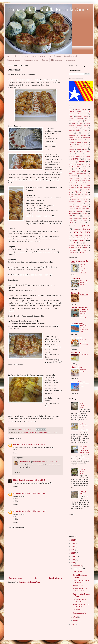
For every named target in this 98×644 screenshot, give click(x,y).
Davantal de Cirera (78, 382)
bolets (85, 128)
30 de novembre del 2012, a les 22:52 (33, 444)
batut (81, 123)
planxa (71, 220)
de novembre (78, 569)
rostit (70, 238)
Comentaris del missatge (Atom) (29, 582)
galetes (74, 176)
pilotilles (85, 218)
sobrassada (72, 243)
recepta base (78, 235)
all (84, 112)
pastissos (81, 211)
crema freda (72, 151)
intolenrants (87, 183)
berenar (85, 126)
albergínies (72, 111)
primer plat (86, 229)
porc (72, 226)
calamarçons (72, 135)
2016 (73, 550)
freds (85, 171)
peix (70, 216)
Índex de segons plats (39, 56)
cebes (88, 140)
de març (76, 620)
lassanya (79, 188)
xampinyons (72, 252)
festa (70, 169)
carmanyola (87, 137)
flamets (88, 169)
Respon (16, 453)
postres (86, 225)
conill (71, 147)
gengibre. (85, 178)
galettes (85, 176)
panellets (71, 206)
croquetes (79, 154)
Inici (8, 56)
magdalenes (72, 197)
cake (78, 133)
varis (86, 247)
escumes (71, 164)
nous (77, 204)
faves (86, 167)
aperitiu (27, 432)
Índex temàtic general (31, 60)
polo (78, 223)
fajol (72, 166)
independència (76, 183)
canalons (71, 137)
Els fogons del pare (78, 323)
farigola (79, 167)
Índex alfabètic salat (14, 60)
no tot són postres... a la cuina (79, 262)
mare (88, 197)
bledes (78, 128)
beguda (79, 126)
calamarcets (84, 133)
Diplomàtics (77, 610)
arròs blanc (75, 121)
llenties (83, 190)
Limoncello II (84, 354)
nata (86, 202)
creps (73, 154)
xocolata (82, 252)
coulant (79, 149)
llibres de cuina (81, 192)
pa (87, 204)
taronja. (86, 245)
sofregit (80, 243)
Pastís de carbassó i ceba (83, 471)
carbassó (78, 137)
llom (79, 195)
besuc (70, 128)
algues (80, 112)
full (89, 174)
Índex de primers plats (21, 56)
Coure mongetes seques (83, 405)
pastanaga (71, 209)
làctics (73, 188)
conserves (77, 147)
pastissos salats (53, 432)
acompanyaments (81, 109)
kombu (88, 185)
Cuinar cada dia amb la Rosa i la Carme (48, 9)
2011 (73, 624)
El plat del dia (76, 353)
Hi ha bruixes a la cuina (79, 308)
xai (85, 250)
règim (86, 235)
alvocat (85, 114)
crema (85, 149)
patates (85, 213)
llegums (76, 190)
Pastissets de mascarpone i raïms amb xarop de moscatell (84, 314)
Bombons (71, 130)
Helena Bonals (18, 480)
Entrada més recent (15, 578)
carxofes (81, 140)
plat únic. (78, 220)
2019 (73, 543)
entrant (73, 162)
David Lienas (80, 156)
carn (72, 140)
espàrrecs (87, 164)
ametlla (86, 116)
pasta (84, 206)
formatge (73, 171)
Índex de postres (55, 56)
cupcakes (87, 154)
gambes (71, 178)
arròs (88, 118)
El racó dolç (75, 293)
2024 (73, 540)
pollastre (71, 223)
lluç (86, 195)
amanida (71, 116)
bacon (74, 123)
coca (79, 144)
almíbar (78, 114)
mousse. (79, 202)
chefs (73, 142)
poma (83, 223)
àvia (82, 121)
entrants (36, 432)
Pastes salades (78, 572)
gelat (78, 178)
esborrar (16, 444)
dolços (75, 159)
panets (78, 206)
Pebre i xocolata (77, 338)
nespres (71, 204)
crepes (88, 151)
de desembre (78, 566)
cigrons (79, 142)
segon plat (86, 238)
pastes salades (43, 432)
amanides (79, 116)
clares (86, 142)
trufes (79, 247)
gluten (71, 181)
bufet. (86, 130)
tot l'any (72, 247)
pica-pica (85, 216)
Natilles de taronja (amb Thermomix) (84, 342)
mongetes (71, 202)
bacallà (88, 121)
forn (79, 171)
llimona (71, 195)
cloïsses (71, 144)
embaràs (87, 159)
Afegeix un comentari (17, 527)
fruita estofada (81, 174)
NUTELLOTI (84, 295)
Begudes (45, 60)
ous (82, 204)
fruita (71, 173)
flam (82, 169)
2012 (73, 563)
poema (86, 220)
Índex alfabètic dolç (71, 56)
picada (71, 218)
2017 (73, 547)
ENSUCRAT (76, 278)
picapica (78, 218)
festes (76, 169)
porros (78, 226)
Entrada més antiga (56, 578)
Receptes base (70, 60)
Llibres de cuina (57, 60)
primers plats (82, 232)
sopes (73, 245)
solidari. (87, 243)
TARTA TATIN (78, 585)
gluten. (77, 181)
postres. (76, 229)
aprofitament (80, 119)
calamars (83, 135)
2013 (73, 560)
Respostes (19, 458)
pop (89, 223)
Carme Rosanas (22, 429)
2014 (73, 556)
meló (85, 199)
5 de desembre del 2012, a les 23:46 (45, 462)
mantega (81, 197)
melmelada (76, 199)
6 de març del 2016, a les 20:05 (35, 480)
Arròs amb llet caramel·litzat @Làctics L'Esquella (84, 269)
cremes (81, 151)
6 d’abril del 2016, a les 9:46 (36, 493)
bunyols (71, 133)
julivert (81, 185)
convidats (85, 147)
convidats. (72, 149)
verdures (72, 250)
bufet (31, 432)
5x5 (70, 109)
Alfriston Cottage (77, 367)
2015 (73, 553)
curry (72, 156)
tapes (80, 245)
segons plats (78, 240)
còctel (86, 145)
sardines (78, 238)
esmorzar (79, 164)
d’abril (76, 617)
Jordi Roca (74, 185)
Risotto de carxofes (79, 613)
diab (89, 156)
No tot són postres (20, 493)
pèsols (78, 216)
